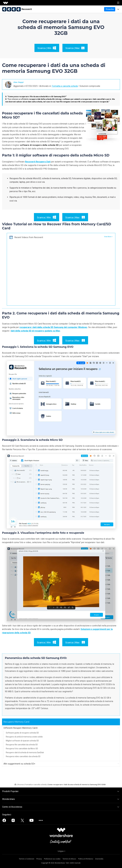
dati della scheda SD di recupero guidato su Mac (35, 331)
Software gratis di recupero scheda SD (22, 733)
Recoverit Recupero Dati (38, 162)
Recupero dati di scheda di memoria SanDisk (25, 752)
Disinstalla (99, 859)
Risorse (21, 785)
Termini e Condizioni (27, 859)
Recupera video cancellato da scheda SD (23, 756)
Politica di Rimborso (86, 859)
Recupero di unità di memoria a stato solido (24, 737)
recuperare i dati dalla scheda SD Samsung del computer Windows (53, 327)
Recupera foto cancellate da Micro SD (22, 749)
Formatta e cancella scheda (65, 86)
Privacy (39, 859)
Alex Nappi (19, 82)
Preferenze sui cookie (52, 859)
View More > (108, 237)
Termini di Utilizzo (69, 859)
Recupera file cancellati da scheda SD (22, 745)
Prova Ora (110, 9)
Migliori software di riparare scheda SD (22, 741)
